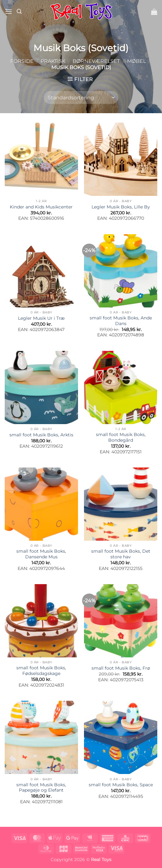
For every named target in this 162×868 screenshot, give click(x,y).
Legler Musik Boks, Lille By (121, 207)
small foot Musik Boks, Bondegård (121, 437)
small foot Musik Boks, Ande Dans (121, 321)
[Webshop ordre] (81, 97)
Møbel (137, 61)
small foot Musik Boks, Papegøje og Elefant (41, 788)
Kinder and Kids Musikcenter (41, 207)
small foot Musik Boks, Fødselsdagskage (41, 671)
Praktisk (53, 61)
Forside (22, 61)
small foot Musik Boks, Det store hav (121, 554)
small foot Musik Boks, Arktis (41, 435)
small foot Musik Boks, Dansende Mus (41, 554)
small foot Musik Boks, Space (121, 785)
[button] (8, 11)
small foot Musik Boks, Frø (121, 668)
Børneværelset (96, 61)
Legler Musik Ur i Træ (41, 318)
